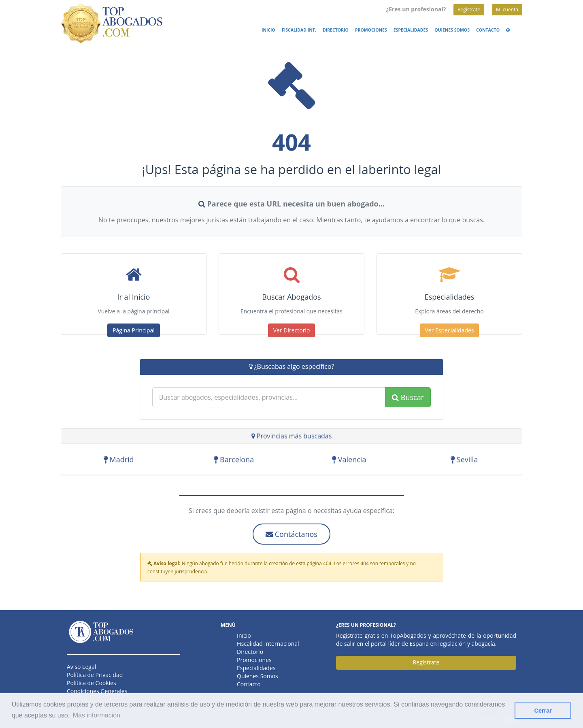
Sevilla (464, 461)
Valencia (349, 461)
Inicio (268, 30)
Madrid (119, 461)
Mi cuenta (507, 10)
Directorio (336, 30)
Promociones (371, 30)
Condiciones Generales (97, 691)
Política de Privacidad (95, 675)
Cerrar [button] (543, 711)
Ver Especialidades (450, 330)
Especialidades (411, 30)
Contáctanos (291, 534)
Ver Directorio (292, 330)
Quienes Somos (452, 30)
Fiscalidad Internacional (268, 644)
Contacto (488, 30)
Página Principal (134, 330)
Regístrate (469, 10)
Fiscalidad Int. (299, 30)
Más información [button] (97, 715)
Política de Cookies (91, 683)
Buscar (408, 397)
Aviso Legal (81, 667)
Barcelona (234, 461)
